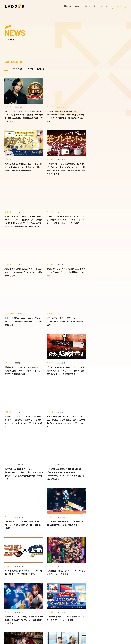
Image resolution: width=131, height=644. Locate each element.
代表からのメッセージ (111, 606)
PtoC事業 (84, 606)
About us (78, 6)
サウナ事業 (85, 616)
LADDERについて (61, 609)
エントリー (108, 613)
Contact (104, 6)
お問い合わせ (59, 620)
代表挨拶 (57, 606)
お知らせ (41, 69)
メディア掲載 (17, 69)
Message (68, 6)
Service (88, 6)
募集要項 (107, 609)
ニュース (57, 613)
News (96, 6)
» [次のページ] (69, 489)
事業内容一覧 (84, 602)
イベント (30, 69)
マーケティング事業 (88, 609)
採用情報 (105, 602)
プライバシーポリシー (62, 616)
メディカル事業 (86, 613)
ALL (6, 69)
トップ (57, 602)
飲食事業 (84, 620)
